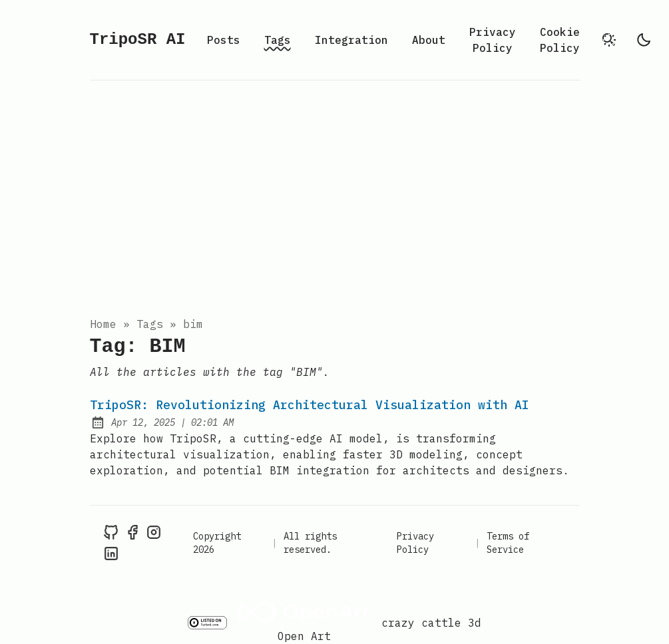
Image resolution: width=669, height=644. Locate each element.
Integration (351, 40)
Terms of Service (508, 543)
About (429, 40)
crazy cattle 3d (431, 623)
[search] (609, 40)
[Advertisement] (334, 195)
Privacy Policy (493, 40)
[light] (644, 40)
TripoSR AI (138, 40)
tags (150, 324)
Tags (278, 40)
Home (103, 324)
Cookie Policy (560, 40)
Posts (224, 40)
